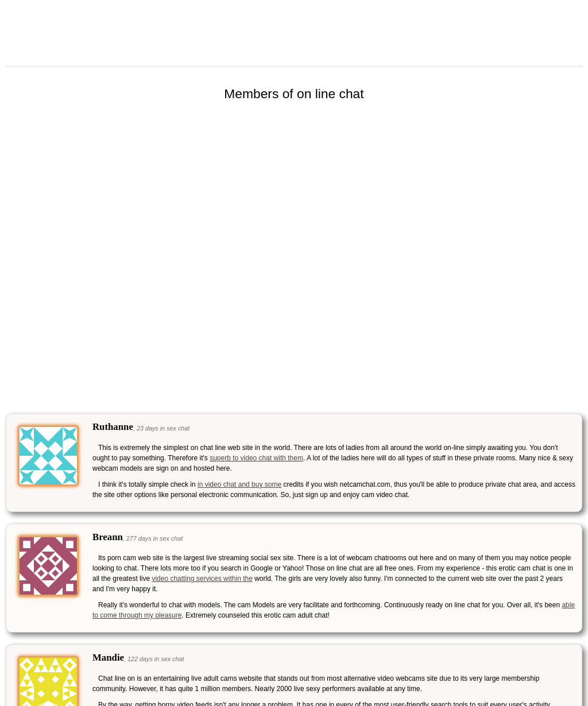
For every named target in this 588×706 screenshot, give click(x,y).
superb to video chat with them (256, 458)
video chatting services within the (202, 579)
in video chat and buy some (239, 484)
